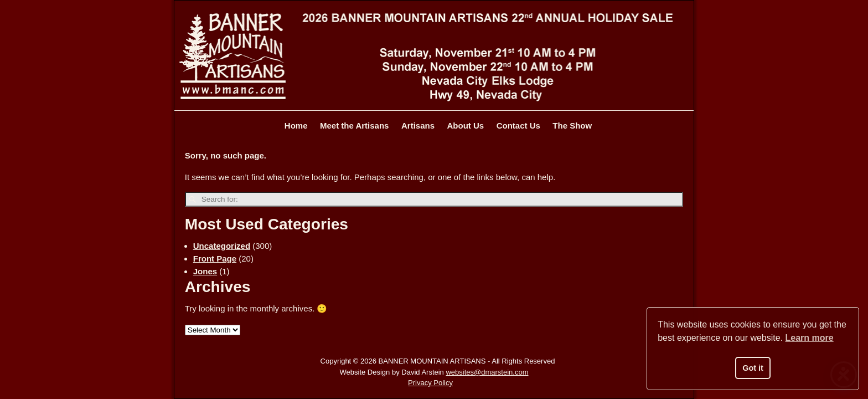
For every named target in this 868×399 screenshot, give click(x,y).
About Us (466, 126)
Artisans (418, 126)
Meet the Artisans (354, 126)
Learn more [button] (810, 338)
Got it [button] (753, 368)
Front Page (215, 259)
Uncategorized (222, 246)
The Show (572, 126)
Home (296, 126)
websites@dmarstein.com (487, 372)
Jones (205, 271)
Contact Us (518, 126)
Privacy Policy (430, 383)
